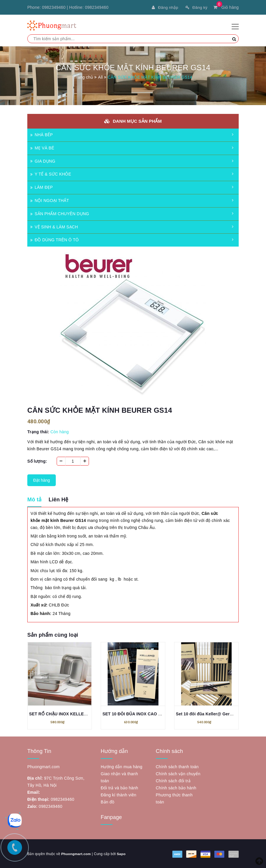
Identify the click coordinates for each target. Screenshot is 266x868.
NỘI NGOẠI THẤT (50, 200)
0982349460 (54, 7)
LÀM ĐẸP (42, 187)
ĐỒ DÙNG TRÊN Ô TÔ (54, 239)
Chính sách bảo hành (176, 787)
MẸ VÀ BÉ (42, 147)
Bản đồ (107, 801)
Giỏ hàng (226, 7)
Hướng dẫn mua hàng (122, 766)
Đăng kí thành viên (118, 794)
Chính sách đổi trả (173, 780)
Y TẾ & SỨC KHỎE (51, 173)
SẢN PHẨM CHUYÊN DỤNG (60, 213)
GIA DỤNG (43, 161)
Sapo (122, 853)
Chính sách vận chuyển (178, 773)
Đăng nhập (164, 7)
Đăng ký (196, 7)
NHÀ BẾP (42, 134)
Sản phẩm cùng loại (53, 634)
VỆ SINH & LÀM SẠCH (54, 226)
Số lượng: (37, 461)
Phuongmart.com (76, 853)
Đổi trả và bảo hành (119, 787)
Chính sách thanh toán (177, 766)
